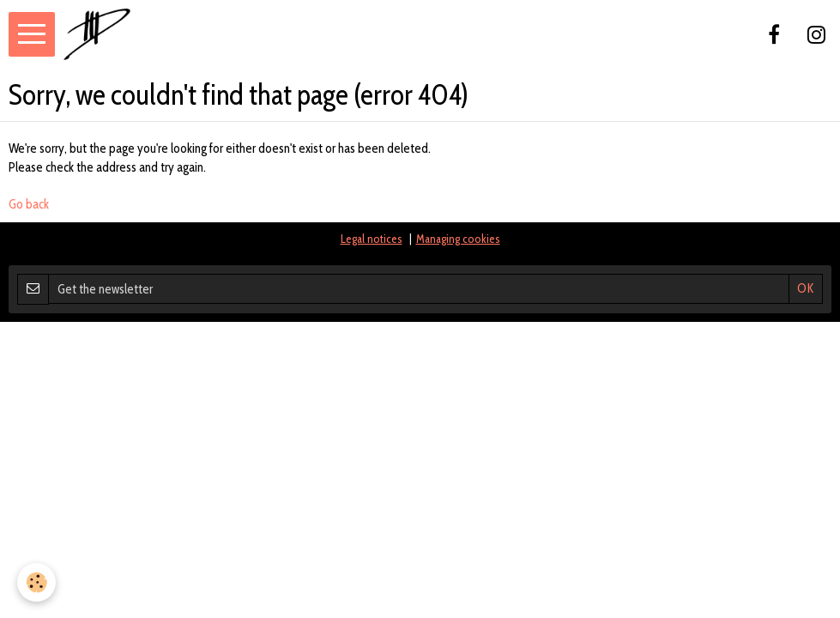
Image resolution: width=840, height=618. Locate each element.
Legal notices (372, 239)
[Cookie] (36, 582)
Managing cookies (458, 239)
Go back (29, 204)
